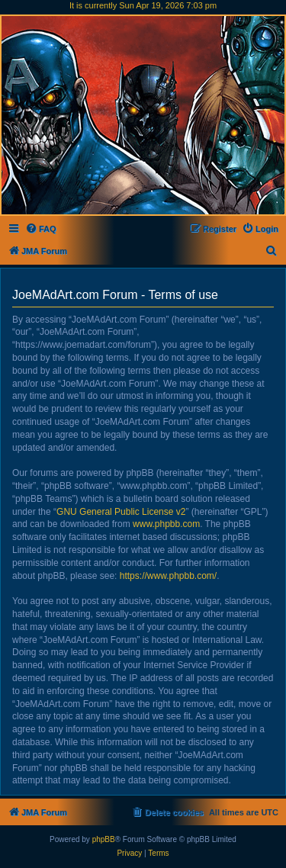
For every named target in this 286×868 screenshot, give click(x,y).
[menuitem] (41, 229)
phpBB (104, 839)
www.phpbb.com (166, 524)
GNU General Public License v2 (121, 512)
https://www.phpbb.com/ (168, 576)
